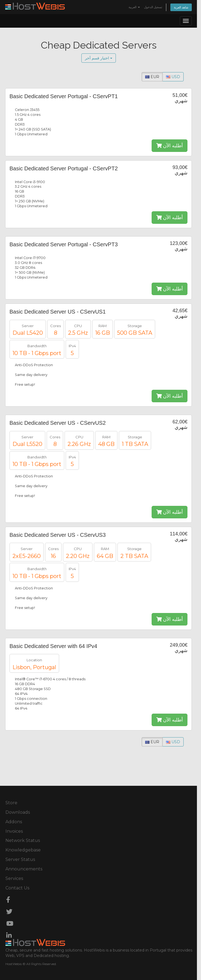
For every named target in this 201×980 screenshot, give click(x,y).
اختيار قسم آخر (99, 58)
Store (11, 803)
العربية (134, 7)
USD (173, 77)
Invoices (14, 831)
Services (14, 878)
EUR (152, 77)
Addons (14, 822)
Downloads (18, 812)
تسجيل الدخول (153, 7)
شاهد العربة (181, 7)
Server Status (20, 859)
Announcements (24, 869)
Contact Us (17, 888)
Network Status (23, 840)
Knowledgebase (23, 850)
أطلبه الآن (170, 146)
